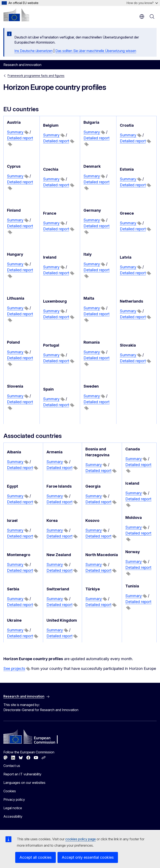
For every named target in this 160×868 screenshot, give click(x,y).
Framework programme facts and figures (36, 76)
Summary (15, 132)
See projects (14, 668)
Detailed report (20, 138)
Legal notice (13, 808)
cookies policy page (81, 839)
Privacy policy (14, 799)
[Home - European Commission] (16, 15)
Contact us (12, 766)
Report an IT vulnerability (22, 774)
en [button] (142, 16)
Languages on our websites (24, 783)
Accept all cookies (36, 857)
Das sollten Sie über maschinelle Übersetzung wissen (96, 51)
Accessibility (13, 816)
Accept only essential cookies (88, 857)
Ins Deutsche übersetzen (34, 51)
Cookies (10, 791)
